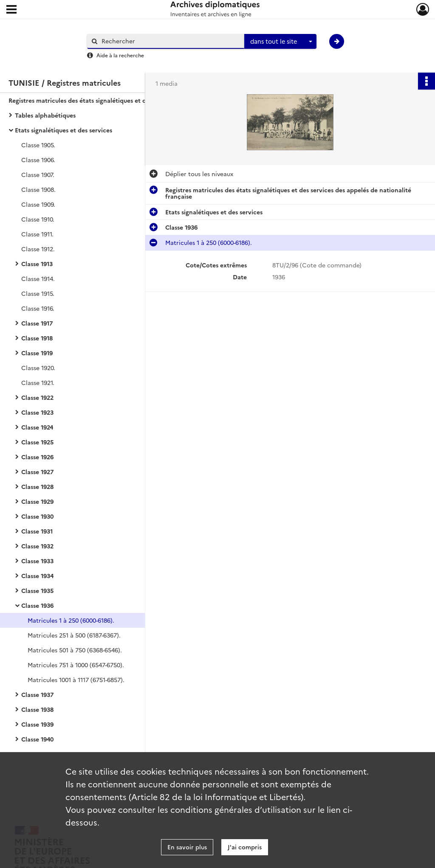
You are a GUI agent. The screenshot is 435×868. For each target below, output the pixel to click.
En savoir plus (187, 847)
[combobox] (280, 42)
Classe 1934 (37, 576)
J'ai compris (245, 847)
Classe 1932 (37, 546)
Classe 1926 (37, 457)
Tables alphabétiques (45, 115)
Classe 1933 (37, 561)
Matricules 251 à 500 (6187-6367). (74, 635)
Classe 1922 (37, 397)
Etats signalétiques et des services (64, 130)
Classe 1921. (38, 382)
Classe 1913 (37, 264)
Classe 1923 (37, 412)
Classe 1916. (38, 308)
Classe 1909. (38, 204)
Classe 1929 (37, 501)
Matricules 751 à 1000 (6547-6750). (76, 665)
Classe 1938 (37, 709)
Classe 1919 (37, 353)
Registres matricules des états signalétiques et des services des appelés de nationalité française (93, 100)
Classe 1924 (37, 427)
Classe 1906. (38, 160)
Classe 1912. (38, 249)
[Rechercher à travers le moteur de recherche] (170, 41)
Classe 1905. (38, 145)
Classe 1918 (37, 338)
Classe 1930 (37, 516)
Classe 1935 (37, 590)
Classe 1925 (37, 442)
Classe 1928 (37, 486)
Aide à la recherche (120, 55)
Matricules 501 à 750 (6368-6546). (75, 650)
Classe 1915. (38, 293)
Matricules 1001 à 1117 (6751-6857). (76, 680)
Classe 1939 (37, 724)
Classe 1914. (38, 278)
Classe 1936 (37, 605)
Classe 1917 (37, 323)
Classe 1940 (37, 739)
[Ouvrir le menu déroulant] (11, 10)
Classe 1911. (37, 234)
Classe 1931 (37, 531)
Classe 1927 (37, 472)
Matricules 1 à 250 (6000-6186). (71, 620)
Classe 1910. (38, 219)
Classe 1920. (38, 368)
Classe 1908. (38, 189)
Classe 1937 (37, 694)
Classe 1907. (38, 174)
